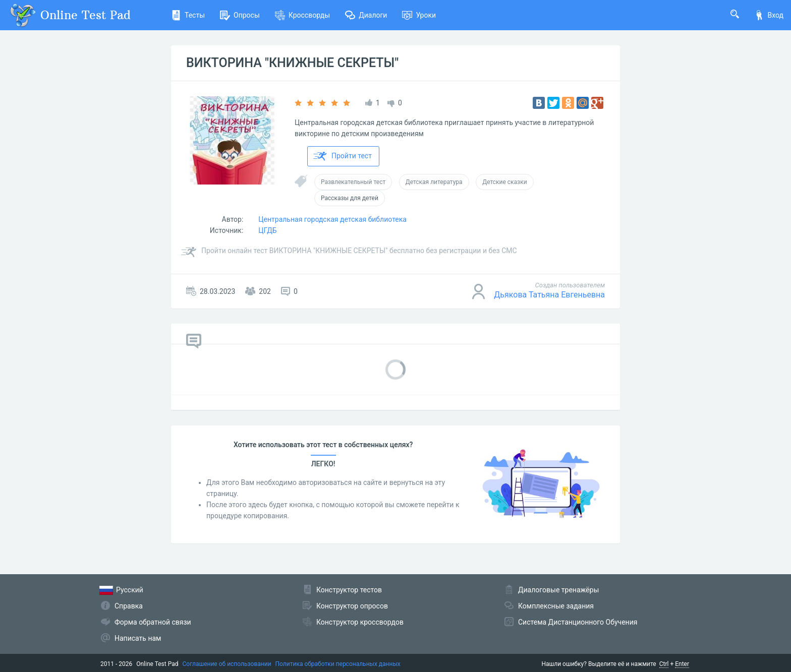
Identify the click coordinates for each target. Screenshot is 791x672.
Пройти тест (343, 156)
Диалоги (366, 15)
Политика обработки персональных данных (338, 664)
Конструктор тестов (349, 590)
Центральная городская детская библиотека (332, 219)
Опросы (240, 15)
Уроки (419, 15)
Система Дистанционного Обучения (578, 622)
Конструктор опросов (352, 606)
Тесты (188, 15)
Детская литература (434, 182)
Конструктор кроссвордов (360, 622)
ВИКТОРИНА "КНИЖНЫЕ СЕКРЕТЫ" (292, 63)
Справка (129, 606)
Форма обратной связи (153, 622)
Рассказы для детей (350, 198)
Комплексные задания (556, 606)
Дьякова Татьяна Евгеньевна (549, 295)
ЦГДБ (267, 230)
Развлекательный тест (353, 182)
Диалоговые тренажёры (558, 590)
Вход (769, 15)
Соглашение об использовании (227, 664)
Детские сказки (504, 182)
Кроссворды (302, 15)
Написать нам (138, 638)
